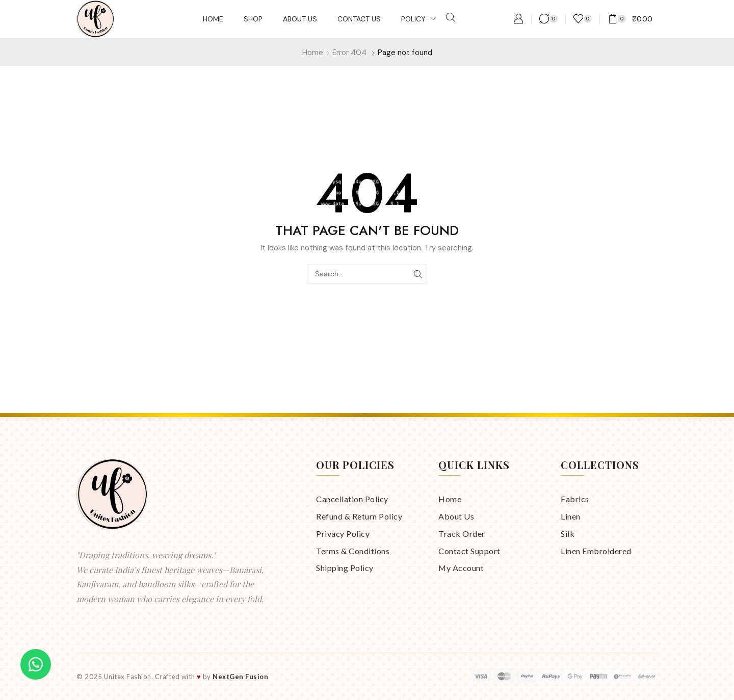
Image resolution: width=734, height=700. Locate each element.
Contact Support (469, 551)
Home (313, 53)
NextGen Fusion (240, 677)
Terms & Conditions (353, 551)
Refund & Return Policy (359, 516)
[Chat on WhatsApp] (36, 664)
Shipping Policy (345, 568)
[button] (451, 18)
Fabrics (575, 499)
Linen (571, 516)
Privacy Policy (343, 534)
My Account (461, 568)
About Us (456, 516)
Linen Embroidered (596, 551)
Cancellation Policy (352, 499)
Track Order (462, 534)
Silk (568, 534)
